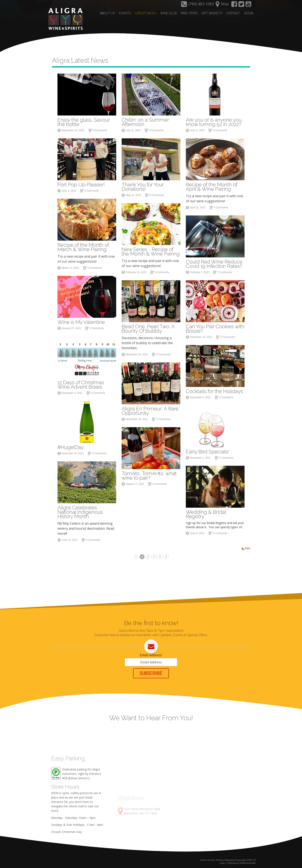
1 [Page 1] (136, 556)
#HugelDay (71, 446)
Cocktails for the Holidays (214, 390)
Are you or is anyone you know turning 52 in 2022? (214, 121)
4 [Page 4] (154, 556)
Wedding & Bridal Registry (206, 513)
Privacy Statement (226, 859)
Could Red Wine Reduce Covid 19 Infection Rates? (214, 263)
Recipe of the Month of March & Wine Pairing (83, 246)
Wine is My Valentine (81, 321)
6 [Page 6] (166, 556)
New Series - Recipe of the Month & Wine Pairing (151, 250)
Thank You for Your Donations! (143, 186)
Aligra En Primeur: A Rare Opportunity (150, 410)
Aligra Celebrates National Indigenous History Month (80, 511)
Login (222, 862)
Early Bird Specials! (207, 451)
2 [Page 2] (142, 556)
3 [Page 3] (148, 556)
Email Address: (151, 654)
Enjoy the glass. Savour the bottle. (84, 121)
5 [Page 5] (160, 556)
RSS (247, 548)
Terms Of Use (207, 859)
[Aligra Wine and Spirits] (64, 19)
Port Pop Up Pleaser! (81, 184)
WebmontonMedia (249, 862)
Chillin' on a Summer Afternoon (145, 121)
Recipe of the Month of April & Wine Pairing (212, 186)
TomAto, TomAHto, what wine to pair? (149, 475)
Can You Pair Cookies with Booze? (215, 328)
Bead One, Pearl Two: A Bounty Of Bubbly (148, 328)
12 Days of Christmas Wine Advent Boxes (81, 384)
